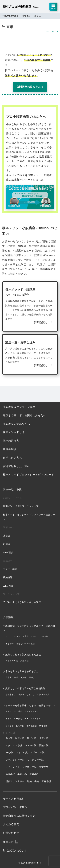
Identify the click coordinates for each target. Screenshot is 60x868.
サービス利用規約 (14, 799)
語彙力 (32, 678)
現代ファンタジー (15, 781)
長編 (37, 781)
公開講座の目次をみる (30, 87)
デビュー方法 (12, 661)
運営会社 (8, 842)
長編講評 (8, 577)
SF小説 (10, 752)
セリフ (9, 636)
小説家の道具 (43, 695)
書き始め (10, 644)
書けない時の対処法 (26, 644)
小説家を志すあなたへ (16, 424)
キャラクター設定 (14, 719)
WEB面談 (8, 553)
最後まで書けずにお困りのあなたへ (25, 415)
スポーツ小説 (38, 752)
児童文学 (44, 767)
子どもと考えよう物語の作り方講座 (22, 602)
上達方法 (44, 636)
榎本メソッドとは (14, 432)
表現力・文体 (20, 678)
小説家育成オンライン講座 (19, 407)
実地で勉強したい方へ (16, 466)
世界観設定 (32, 726)
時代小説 (32, 738)
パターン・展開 (21, 636)
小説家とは (11, 695)
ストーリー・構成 (14, 711)
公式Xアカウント (17, 851)
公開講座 (8, 617)
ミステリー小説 (35, 760)
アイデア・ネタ (32, 711)
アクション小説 (14, 745)
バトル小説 (31, 745)
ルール (34, 636)
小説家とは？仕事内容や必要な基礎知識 (24, 688)
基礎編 (7, 536)
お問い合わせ (11, 833)
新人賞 (9, 738)
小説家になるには (27, 695)
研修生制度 (10, 449)
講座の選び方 (11, 441)
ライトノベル (13, 767)
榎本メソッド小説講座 (21, 7)
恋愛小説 (34, 774)
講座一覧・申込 (12, 490)
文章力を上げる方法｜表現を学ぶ (21, 671)
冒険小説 (44, 745)
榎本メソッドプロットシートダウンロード (29, 475)
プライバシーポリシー (16, 807)
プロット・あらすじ (15, 726)
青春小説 (46, 781)
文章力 (9, 678)
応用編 (7, 544)
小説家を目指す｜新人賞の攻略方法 (22, 655)
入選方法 (25, 661)
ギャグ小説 (22, 752)
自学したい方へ (12, 458)
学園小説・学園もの (16, 774)
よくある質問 (11, 824)
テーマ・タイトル (33, 719)
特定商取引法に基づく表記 (19, 816)
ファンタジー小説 (15, 760)
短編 (29, 781)
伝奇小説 (44, 738)
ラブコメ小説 (30, 767)
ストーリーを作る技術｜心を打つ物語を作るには (29, 705)
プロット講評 (10, 569)
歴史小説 (20, 738)
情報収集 (43, 726)
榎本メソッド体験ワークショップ (21, 506)
